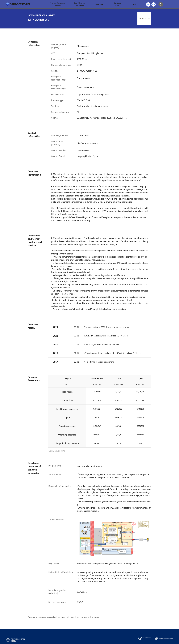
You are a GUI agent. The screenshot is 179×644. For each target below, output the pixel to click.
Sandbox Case (117, 4)
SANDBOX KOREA (20, 4)
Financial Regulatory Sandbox (57, 4)
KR (148, 5)
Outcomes (99, 4)
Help (135, 4)
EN (153, 5)
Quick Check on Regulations (80, 4)
